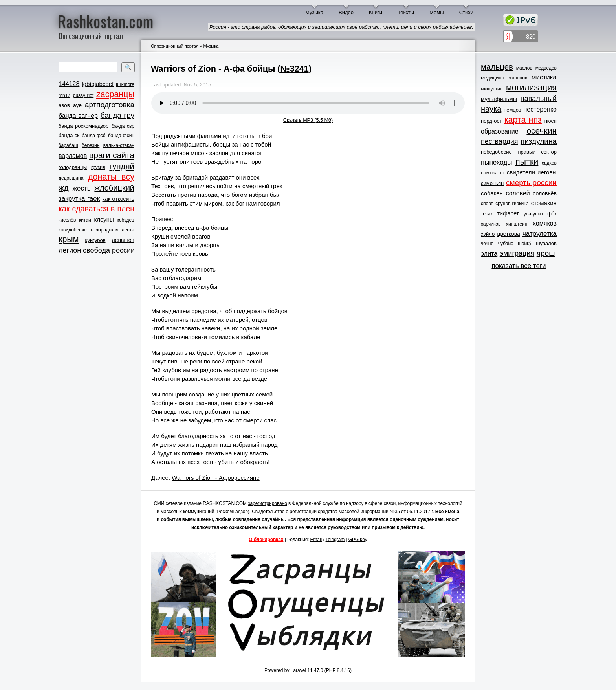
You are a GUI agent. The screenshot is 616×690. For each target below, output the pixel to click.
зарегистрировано (268, 503)
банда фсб (93, 136)
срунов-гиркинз (512, 204)
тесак (487, 214)
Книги (376, 12)
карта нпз (523, 120)
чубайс (506, 244)
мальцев (497, 67)
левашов (123, 240)
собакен (492, 193)
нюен (551, 121)
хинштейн (517, 224)
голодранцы (73, 167)
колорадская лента (113, 230)
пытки (527, 162)
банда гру (117, 115)
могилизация (531, 88)
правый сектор (537, 152)
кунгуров (95, 240)
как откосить (118, 199)
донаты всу (111, 177)
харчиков (491, 224)
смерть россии (531, 183)
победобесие (496, 152)
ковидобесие (73, 230)
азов (64, 105)
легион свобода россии (97, 250)
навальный (539, 99)
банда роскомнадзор (83, 126)
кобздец (126, 220)
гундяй (122, 166)
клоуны (104, 219)
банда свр (123, 126)
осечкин (542, 131)
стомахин (544, 203)
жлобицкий (114, 188)
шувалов (546, 243)
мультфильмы (499, 99)
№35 (395, 512)
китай (85, 220)
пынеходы (496, 162)
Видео (346, 12)
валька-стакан (119, 145)
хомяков (545, 223)
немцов (512, 110)
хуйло (488, 234)
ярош (546, 253)
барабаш (68, 145)
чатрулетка (540, 234)
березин (91, 145)
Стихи (466, 12)
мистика (544, 77)
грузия (98, 167)
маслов (524, 68)
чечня (487, 244)
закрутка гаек (79, 199)
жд (64, 188)
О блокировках (266, 540)
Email (316, 540)
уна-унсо (533, 214)
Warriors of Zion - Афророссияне (215, 478)
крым (69, 239)
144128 (69, 84)
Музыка (314, 12)
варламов (73, 156)
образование (500, 131)
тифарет (508, 213)
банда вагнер (78, 116)
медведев (546, 68)
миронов (518, 78)
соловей (518, 193)
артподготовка (110, 105)
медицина (493, 78)
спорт (487, 204)
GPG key (358, 540)
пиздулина (539, 141)
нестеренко (540, 109)
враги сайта (112, 155)
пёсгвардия (500, 141)
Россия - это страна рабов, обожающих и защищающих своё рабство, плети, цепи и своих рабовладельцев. (341, 27)
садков (549, 163)
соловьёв (545, 193)
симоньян (492, 183)
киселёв (67, 220)
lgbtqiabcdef (98, 84)
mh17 (64, 95)
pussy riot (83, 95)
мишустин (492, 89)
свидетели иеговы (532, 172)
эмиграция (517, 253)
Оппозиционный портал (175, 46)
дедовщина (71, 178)
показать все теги (519, 266)
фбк (552, 214)
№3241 (295, 69)
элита (489, 254)
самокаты (492, 173)
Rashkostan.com (106, 21)
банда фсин (121, 136)
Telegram (335, 540)
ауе (77, 105)
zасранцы (115, 94)
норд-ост (491, 121)
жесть (82, 188)
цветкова (509, 234)
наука (491, 109)
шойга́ (524, 244)
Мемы (437, 12)
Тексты (406, 12)
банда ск (69, 135)
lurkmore (125, 84)
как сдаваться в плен (96, 209)
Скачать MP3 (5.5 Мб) (308, 120)
